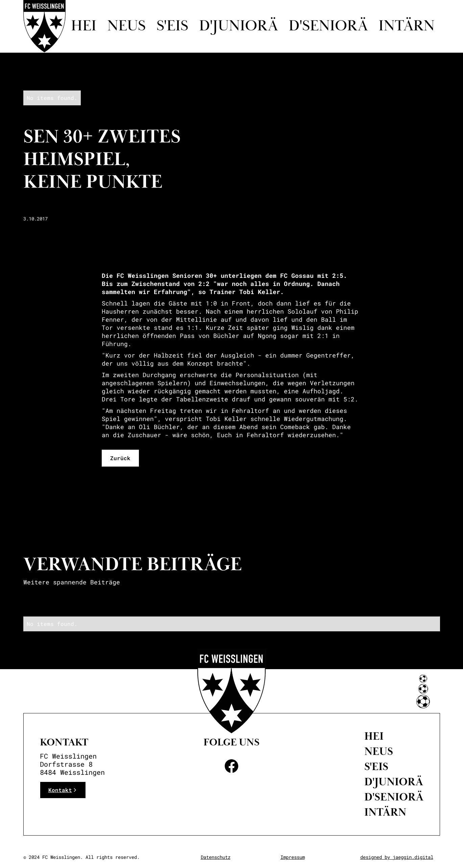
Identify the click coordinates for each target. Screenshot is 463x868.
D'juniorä (238, 26)
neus (379, 752)
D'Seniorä (394, 797)
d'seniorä (328, 26)
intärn (407, 26)
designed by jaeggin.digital (397, 857)
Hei (84, 26)
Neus (126, 26)
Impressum (293, 857)
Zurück (120, 458)
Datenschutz (216, 857)
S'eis (172, 26)
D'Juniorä (394, 782)
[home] (44, 26)
